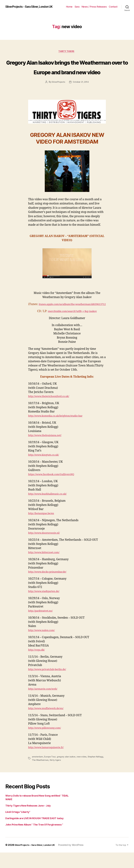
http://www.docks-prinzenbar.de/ (50, 587)
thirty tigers (56, 775)
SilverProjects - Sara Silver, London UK (31, 7)
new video (83, 772)
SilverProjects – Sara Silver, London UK (37, 860)
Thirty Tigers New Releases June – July (28, 821)
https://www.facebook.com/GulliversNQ (54, 490)
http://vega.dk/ (38, 665)
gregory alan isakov (67, 772)
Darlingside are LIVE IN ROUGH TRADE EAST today (35, 834)
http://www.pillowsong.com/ (47, 743)
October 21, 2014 (81, 93)
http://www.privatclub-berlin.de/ (50, 685)
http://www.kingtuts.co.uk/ (46, 470)
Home (80, 5)
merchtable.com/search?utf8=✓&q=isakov (72, 327)
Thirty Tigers (67, 53)
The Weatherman (40, 775)
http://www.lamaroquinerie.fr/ (49, 763)
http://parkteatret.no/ (42, 626)
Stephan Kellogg (97, 772)
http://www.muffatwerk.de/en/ (48, 724)
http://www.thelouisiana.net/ (47, 451)
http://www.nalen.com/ (43, 646)
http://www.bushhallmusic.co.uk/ (50, 509)
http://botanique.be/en (43, 529)
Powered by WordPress (75, 860)
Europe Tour (50, 772)
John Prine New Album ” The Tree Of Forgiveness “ (34, 840)
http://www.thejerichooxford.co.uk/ (52, 412)
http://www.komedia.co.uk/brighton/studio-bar (59, 431)
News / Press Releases (105, 5)
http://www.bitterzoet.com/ (46, 568)
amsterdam (38, 772)
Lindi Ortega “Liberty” (18, 827)
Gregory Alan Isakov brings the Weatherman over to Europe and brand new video (67, 73)
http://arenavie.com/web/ (45, 704)
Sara (88, 5)
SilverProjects (58, 93)
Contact (113, 9)
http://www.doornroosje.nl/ (46, 548)
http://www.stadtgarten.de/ (46, 607)
